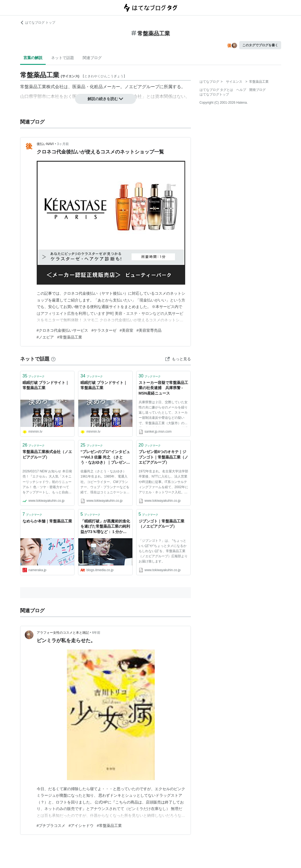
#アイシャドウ (81, 826)
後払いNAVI (45, 144)
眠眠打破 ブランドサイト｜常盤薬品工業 (46, 385)
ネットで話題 (63, 58)
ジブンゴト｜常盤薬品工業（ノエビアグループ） (162, 524)
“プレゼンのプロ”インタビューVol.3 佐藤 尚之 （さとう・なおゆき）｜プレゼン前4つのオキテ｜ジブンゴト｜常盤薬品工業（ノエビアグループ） (105, 458)
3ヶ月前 (63, 144)
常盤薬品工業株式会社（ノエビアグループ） (47, 454)
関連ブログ (92, 58)
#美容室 (126, 330)
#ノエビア (45, 337)
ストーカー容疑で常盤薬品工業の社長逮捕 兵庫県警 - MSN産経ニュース (163, 388)
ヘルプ (241, 90)
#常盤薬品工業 (70, 337)
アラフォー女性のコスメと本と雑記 (63, 633)
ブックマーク (34, 376)
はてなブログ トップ (38, 23)
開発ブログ (257, 90)
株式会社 (55, 87)
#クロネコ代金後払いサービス (63, 330)
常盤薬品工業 (33, 87)
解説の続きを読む (105, 99)
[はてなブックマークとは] (53, 359)
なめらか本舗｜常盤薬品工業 (47, 521)
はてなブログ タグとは (216, 90)
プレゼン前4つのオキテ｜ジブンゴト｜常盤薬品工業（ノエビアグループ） (163, 457)
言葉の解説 (33, 58)
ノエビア (133, 87)
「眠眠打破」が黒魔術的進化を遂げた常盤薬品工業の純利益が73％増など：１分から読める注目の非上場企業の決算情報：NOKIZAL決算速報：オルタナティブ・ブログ (105, 527)
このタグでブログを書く (260, 45)
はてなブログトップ (214, 94)
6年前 (96, 633)
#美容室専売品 (149, 330)
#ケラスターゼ (104, 330)
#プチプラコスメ (51, 826)
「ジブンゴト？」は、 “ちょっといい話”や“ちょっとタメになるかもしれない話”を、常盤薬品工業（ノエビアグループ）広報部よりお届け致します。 (163, 551)
